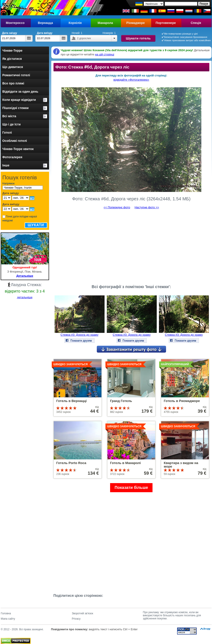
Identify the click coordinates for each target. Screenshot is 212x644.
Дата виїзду (45, 33)
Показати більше (131, 488)
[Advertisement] (131, 245)
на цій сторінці (105, 54)
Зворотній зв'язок (83, 613)
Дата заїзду (10, 33)
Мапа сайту (8, 619)
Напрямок (9, 183)
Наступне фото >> (147, 207)
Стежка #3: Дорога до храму (79, 335)
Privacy (76, 619)
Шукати (36, 225)
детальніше (25, 297)
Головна (6, 613)
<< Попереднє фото (117, 207)
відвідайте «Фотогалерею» (131, 80)
